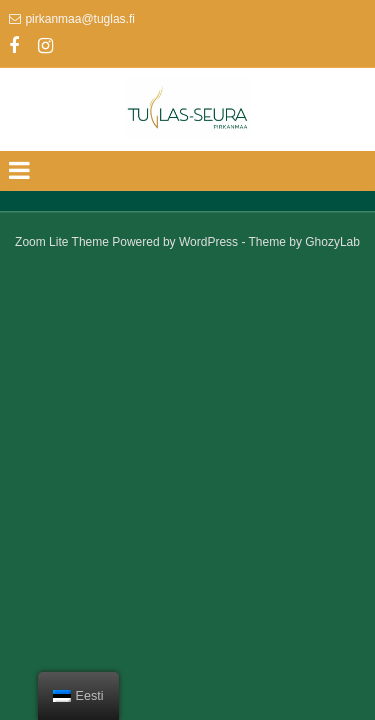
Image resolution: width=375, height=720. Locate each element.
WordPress (208, 242)
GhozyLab (332, 242)
